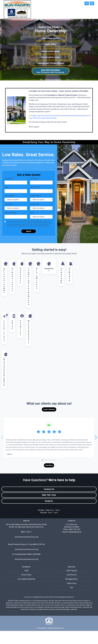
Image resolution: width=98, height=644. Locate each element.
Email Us (49, 501)
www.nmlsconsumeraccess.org (26, 549)
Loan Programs (72, 571)
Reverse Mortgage (51, 51)
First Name (9, 179)
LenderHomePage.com (55, 628)
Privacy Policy (21, 223)
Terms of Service (11, 223)
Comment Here (10, 213)
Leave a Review (49, 409)
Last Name (34, 179)
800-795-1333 (49, 495)
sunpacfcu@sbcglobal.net (72, 532)
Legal (26, 571)
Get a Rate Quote (51, 38)
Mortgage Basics (72, 579)
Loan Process (72, 575)
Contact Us (49, 489)
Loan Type (9, 204)
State (32, 213)
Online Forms (72, 583)
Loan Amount (10, 196)
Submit (29, 231)
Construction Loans (51, 57)
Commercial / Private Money (51, 63)
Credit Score (35, 204)
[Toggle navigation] (92, 3)
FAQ (72, 588)
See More (49, 465)
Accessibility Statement (26, 579)
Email (7, 187)
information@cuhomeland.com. (64, 597)
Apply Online (51, 44)
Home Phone (35, 187)
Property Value (36, 196)
